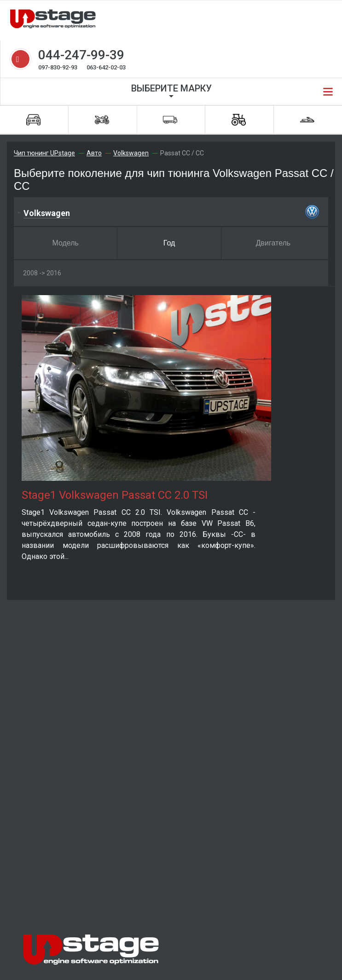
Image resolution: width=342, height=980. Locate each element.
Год (169, 243)
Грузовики (170, 120)
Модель (65, 243)
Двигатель (273, 243)
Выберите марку (171, 88)
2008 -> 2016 (42, 273)
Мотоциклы (102, 120)
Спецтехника (239, 120)
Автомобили (33, 120)
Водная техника (307, 120)
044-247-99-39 (81, 55)
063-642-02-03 (106, 67)
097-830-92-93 (58, 67)
